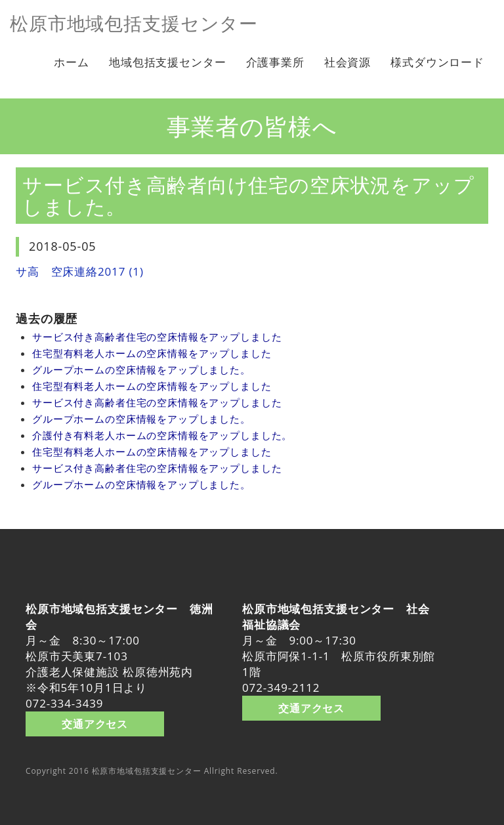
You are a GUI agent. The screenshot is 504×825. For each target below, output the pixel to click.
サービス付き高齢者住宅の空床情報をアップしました (157, 337)
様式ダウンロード (437, 62)
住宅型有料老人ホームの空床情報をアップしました (152, 353)
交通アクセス (95, 723)
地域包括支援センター (168, 62)
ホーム (72, 62)
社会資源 (347, 62)
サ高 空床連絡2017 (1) (80, 271)
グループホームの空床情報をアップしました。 (141, 370)
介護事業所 (275, 62)
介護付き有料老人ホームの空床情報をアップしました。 (162, 435)
